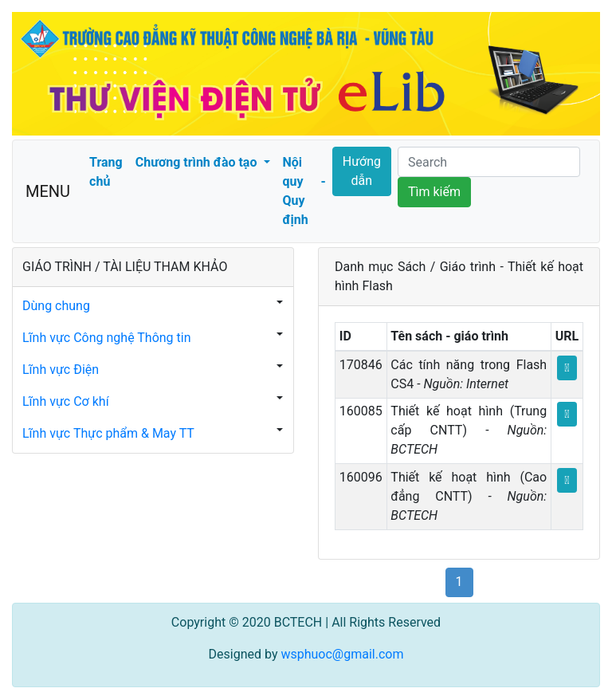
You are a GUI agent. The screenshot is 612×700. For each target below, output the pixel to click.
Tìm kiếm (434, 192)
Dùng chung (56, 306)
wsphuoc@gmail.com (342, 654)
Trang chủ (106, 172)
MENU (48, 191)
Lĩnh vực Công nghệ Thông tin (107, 338)
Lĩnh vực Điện (61, 370)
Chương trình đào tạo (198, 162)
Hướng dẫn (362, 171)
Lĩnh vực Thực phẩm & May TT (108, 433)
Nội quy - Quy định (304, 191)
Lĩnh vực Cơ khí (66, 401)
